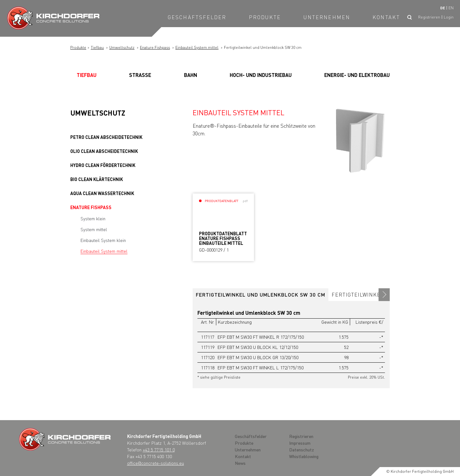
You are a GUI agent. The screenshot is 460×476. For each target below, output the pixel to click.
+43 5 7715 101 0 (159, 450)
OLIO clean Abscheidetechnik (104, 151)
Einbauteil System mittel (197, 47)
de (443, 8)
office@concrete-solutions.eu (156, 463)
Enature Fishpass (155, 47)
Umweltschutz (122, 47)
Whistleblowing (304, 456)
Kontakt (386, 17)
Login (449, 17)
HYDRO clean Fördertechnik (103, 165)
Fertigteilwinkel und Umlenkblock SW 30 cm (261, 295)
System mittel (94, 229)
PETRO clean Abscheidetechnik (106, 137)
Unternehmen (327, 17)
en (451, 8)
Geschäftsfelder (197, 17)
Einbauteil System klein (103, 240)
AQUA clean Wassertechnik (102, 193)
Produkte (265, 17)
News (240, 463)
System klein (93, 218)
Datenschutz (302, 450)
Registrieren (429, 17)
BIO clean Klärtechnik (97, 179)
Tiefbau (97, 47)
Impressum (300, 443)
